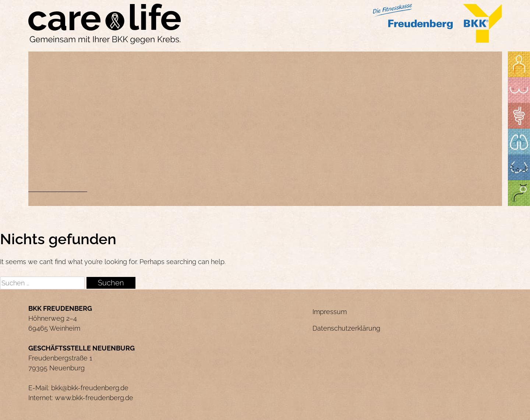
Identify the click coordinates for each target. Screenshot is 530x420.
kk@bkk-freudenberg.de (92, 388)
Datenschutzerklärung (346, 328)
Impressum (330, 312)
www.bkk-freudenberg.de (94, 398)
